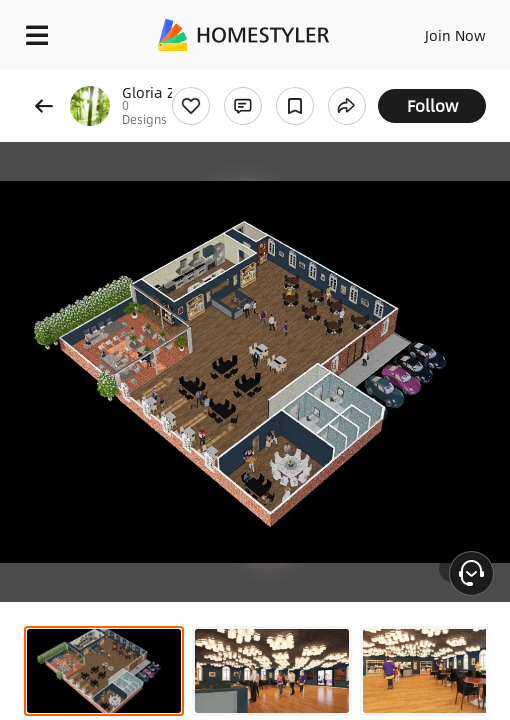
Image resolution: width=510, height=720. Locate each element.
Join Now (455, 35)
